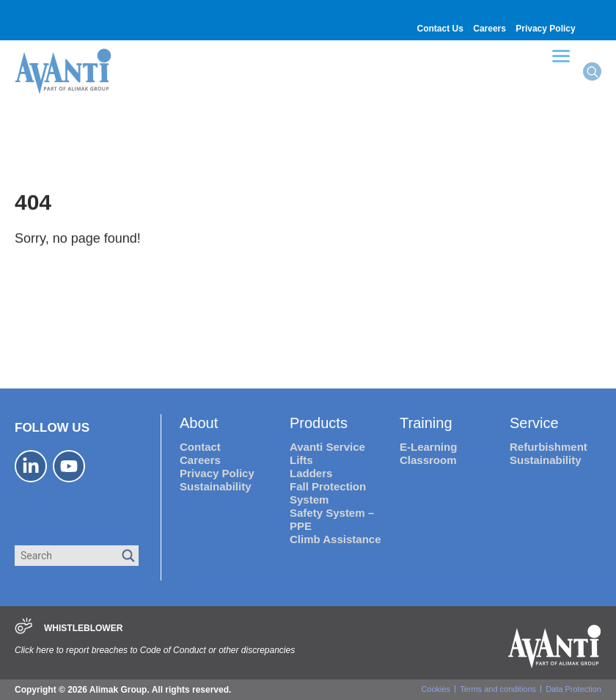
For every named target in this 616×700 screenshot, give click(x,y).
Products (319, 423)
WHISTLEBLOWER (83, 628)
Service (534, 423)
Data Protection (573, 689)
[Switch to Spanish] (593, 11)
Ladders (311, 473)
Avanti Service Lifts (327, 453)
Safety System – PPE (332, 519)
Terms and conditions (498, 689)
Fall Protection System (328, 493)
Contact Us (440, 29)
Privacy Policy (545, 29)
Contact (200, 447)
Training (426, 423)
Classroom (428, 460)
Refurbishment (549, 447)
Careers (489, 29)
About (199, 423)
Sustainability (216, 486)
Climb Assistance (335, 539)
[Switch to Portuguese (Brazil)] (593, 27)
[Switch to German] (593, 19)
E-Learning (428, 447)
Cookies (436, 689)
